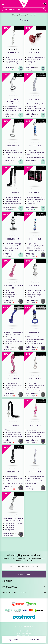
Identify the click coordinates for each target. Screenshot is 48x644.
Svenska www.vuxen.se (24, 633)
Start (14, 15)
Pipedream (32, 15)
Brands (22, 15)
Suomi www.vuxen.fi (24, 635)
